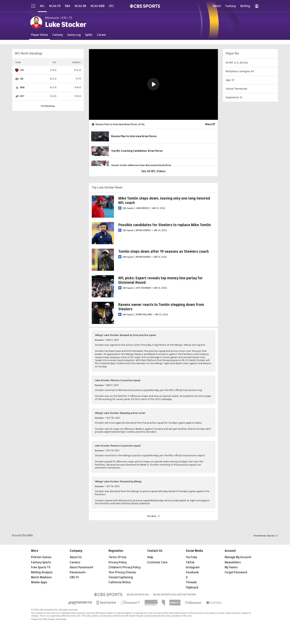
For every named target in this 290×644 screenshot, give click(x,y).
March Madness (41, 577)
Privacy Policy (118, 562)
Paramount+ (78, 572)
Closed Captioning (121, 577)
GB (22, 79)
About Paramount (81, 567)
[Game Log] (74, 35)
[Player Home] (39, 35)
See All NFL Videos (153, 171)
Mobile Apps (39, 582)
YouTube (192, 557)
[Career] (101, 35)
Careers (75, 562)
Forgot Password (236, 572)
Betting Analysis (42, 572)
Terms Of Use (117, 557)
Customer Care (157, 562)
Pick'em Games (41, 557)
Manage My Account (238, 557)
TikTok (190, 562)
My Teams (231, 567)
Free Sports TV (41, 567)
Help (150, 557)
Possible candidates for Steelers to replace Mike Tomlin (165, 225)
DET (22, 96)
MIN (22, 87)
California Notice (120, 582)
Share (208, 124)
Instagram (193, 567)
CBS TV (74, 577)
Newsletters (233, 562)
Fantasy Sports (41, 562)
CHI (22, 70)
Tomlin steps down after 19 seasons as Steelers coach (164, 251)
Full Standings (48, 106)
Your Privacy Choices (122, 572)
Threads (191, 582)
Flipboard (192, 588)
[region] (153, 84)
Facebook (192, 572)
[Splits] (89, 35)
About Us (76, 557)
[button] (153, 84)
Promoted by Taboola (266, 536)
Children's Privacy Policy (125, 567)
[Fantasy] (58, 35)
